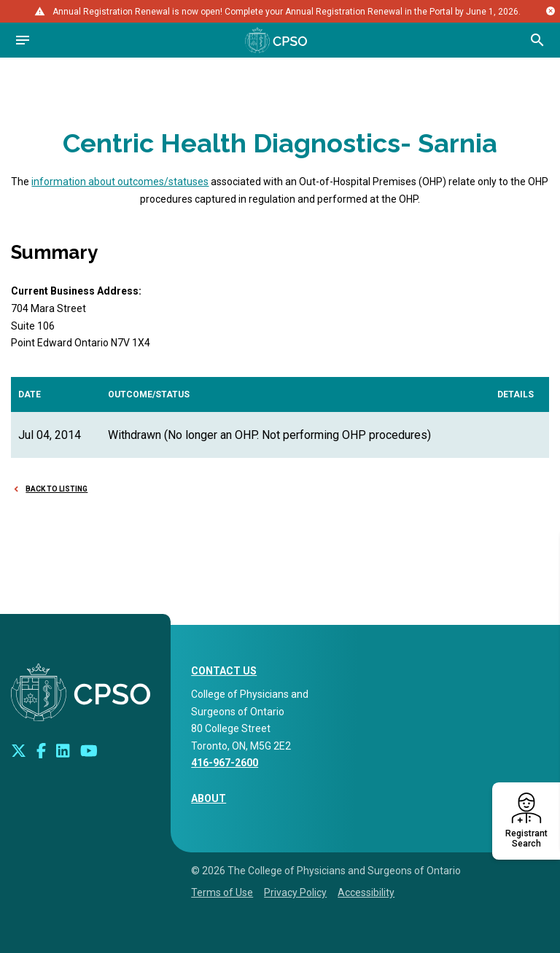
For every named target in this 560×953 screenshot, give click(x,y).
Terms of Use (222, 892)
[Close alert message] (551, 11)
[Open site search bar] (537, 40)
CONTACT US (224, 671)
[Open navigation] (23, 40)
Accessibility (366, 892)
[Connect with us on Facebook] (41, 750)
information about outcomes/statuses (120, 182)
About (209, 798)
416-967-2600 (225, 763)
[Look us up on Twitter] (19, 750)
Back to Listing (57, 489)
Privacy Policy (295, 892)
